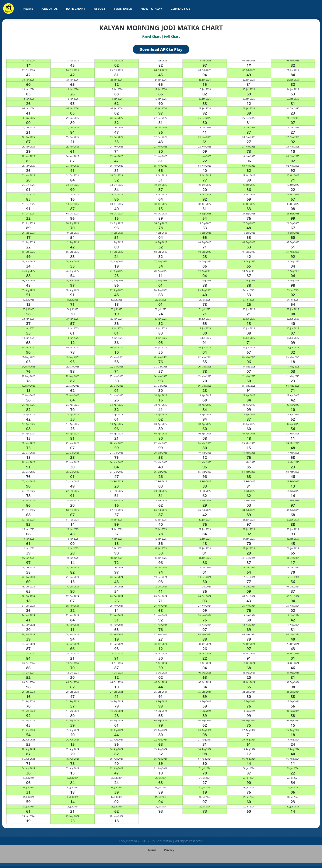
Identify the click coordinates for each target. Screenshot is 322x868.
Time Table (123, 9)
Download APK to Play (161, 49)
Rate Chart (76, 9)
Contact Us (180, 9)
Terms (152, 850)
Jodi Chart (172, 36)
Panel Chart (152, 36)
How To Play (151, 9)
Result (100, 9)
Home (28, 9)
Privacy (169, 850)
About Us (50, 9)
